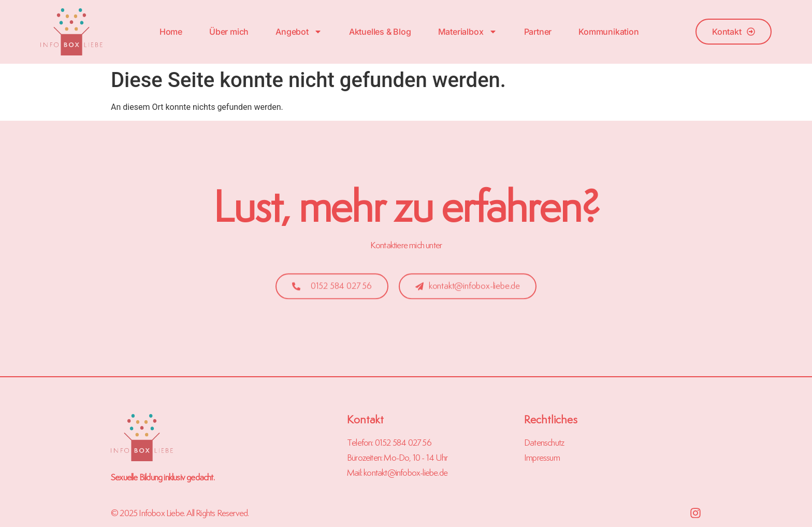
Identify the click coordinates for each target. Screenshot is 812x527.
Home (171, 32)
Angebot (299, 32)
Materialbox (468, 32)
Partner (538, 32)
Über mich (229, 32)
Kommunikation (608, 32)
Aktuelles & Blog (380, 32)
